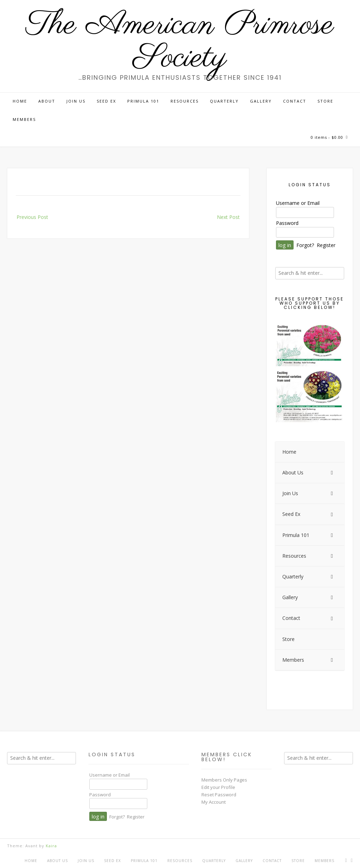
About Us (57, 861)
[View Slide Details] (310, 373)
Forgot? (305, 245)
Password (287, 223)
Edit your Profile (218, 787)
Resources (185, 101)
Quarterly (224, 101)
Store (325, 101)
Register (326, 245)
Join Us (76, 101)
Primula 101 (143, 101)
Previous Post (32, 217)
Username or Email (298, 203)
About (47, 101)
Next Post (228, 217)
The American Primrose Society (180, 42)
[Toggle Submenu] (332, 473)
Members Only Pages (224, 780)
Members (24, 119)
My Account (214, 802)
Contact (295, 101)
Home (20, 101)
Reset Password (219, 795)
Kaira (51, 846)
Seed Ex (106, 101)
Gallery (261, 101)
